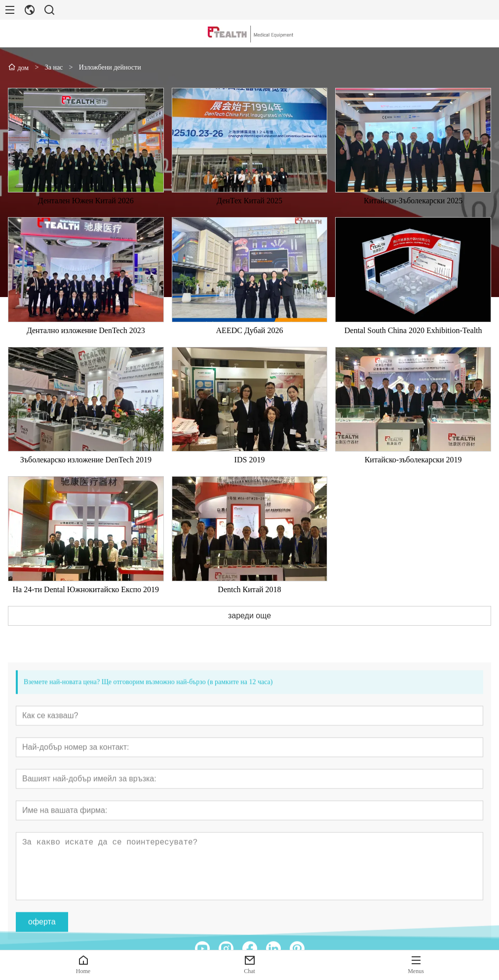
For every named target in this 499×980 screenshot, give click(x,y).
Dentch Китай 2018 (249, 606)
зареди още (249, 632)
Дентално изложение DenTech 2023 (86, 347)
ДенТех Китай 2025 (249, 217)
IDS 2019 (250, 476)
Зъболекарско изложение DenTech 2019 (86, 476)
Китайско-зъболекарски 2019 (413, 476)
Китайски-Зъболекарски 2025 (413, 217)
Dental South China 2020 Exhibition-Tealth (413, 347)
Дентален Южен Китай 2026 (86, 217)
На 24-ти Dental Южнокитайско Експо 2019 (86, 606)
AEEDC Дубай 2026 (250, 347)
